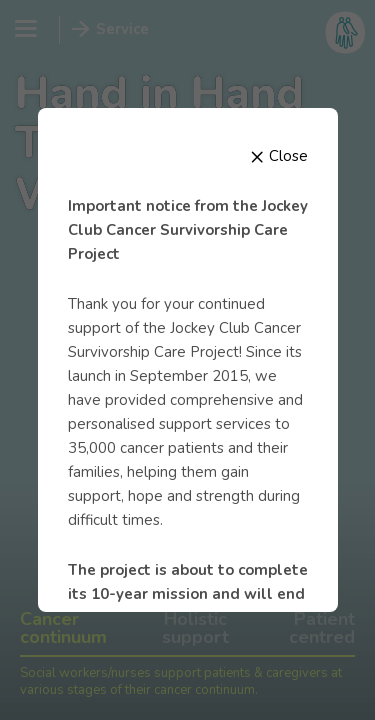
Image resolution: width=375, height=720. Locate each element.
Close (279, 156)
